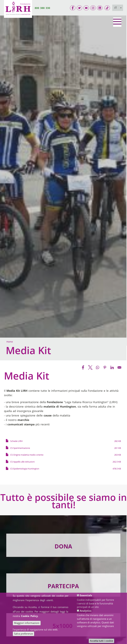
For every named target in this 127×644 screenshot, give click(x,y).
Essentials (86, 595)
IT (116, 8)
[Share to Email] (119, 367)
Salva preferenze (23, 634)
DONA (63, 546)
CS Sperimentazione (20, 448)
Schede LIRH (16, 441)
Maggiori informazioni (27, 623)
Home (10, 342)
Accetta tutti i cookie (101, 641)
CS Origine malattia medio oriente (27, 455)
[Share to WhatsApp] (98, 367)
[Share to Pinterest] (105, 367)
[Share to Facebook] (83, 367)
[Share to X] (90, 367)
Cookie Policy (29, 616)
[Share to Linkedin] (112, 367)
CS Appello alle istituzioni (22, 462)
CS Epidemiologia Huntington (25, 469)
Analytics (85, 611)
